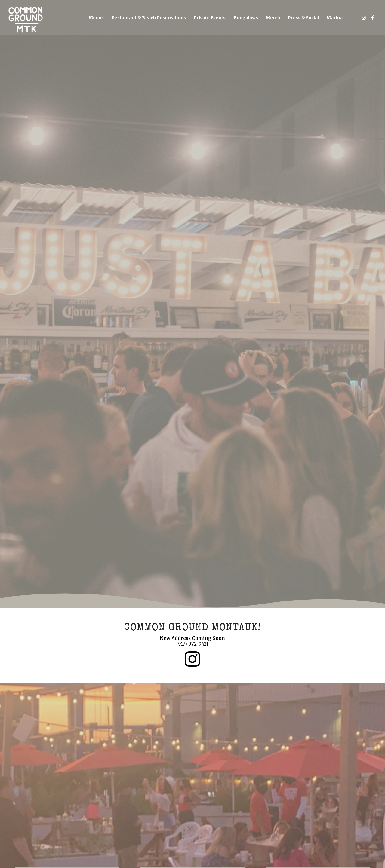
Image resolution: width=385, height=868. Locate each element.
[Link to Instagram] (364, 17)
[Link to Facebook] (373, 17)
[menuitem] (96, 18)
